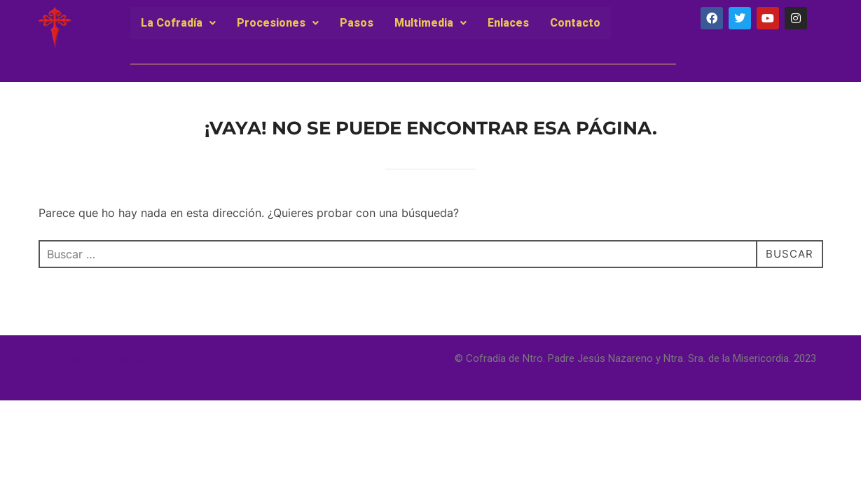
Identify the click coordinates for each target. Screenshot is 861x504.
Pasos (357, 23)
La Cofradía (178, 23)
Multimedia (430, 23)
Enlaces (508, 23)
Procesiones (278, 23)
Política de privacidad (98, 359)
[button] (178, 23)
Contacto (575, 23)
